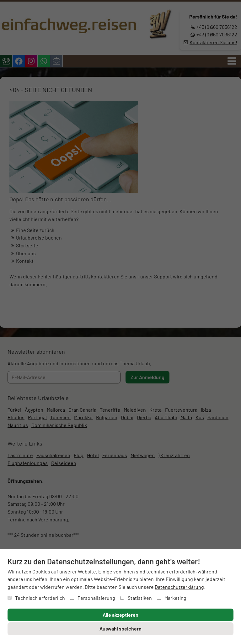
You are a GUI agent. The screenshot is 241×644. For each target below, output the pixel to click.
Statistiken (136, 598)
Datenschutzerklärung (179, 587)
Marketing (172, 598)
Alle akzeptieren (120, 615)
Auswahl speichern (120, 628)
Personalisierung (93, 598)
